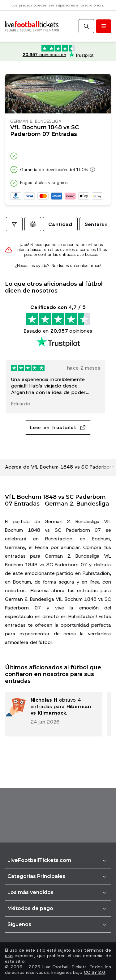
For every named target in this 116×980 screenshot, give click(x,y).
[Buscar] (86, 26)
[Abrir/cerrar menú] (104, 26)
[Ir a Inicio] (32, 26)
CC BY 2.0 (95, 972)
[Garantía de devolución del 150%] (92, 169)
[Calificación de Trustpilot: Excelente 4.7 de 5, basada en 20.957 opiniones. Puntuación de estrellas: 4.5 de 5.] (58, 51)
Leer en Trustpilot (58, 427)
